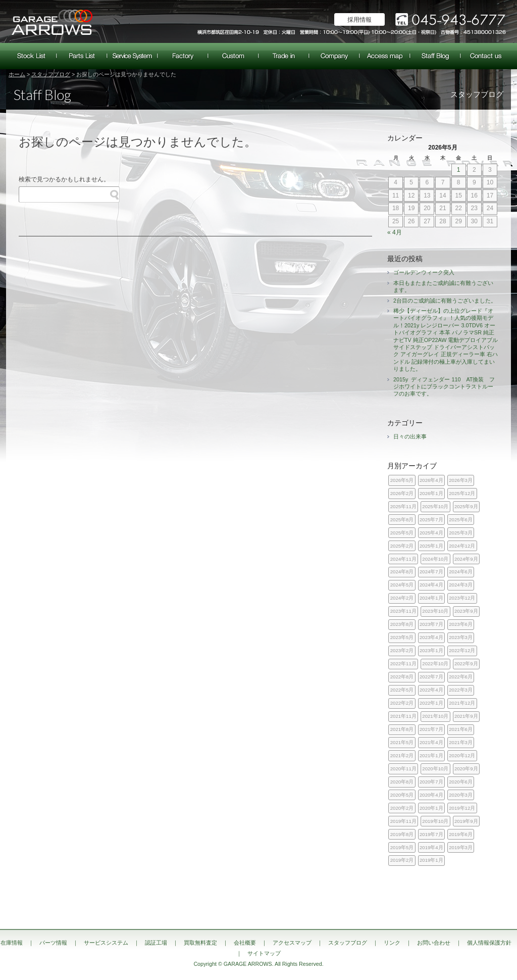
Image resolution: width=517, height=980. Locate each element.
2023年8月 (402, 624)
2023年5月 (402, 637)
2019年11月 (403, 821)
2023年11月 (403, 611)
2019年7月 (431, 834)
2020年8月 (402, 782)
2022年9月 (466, 664)
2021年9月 (466, 716)
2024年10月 (435, 559)
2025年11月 (403, 506)
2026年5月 (402, 480)
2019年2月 (402, 860)
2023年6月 (461, 624)
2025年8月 (402, 520)
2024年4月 (431, 585)
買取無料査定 (284, 56)
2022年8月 (402, 677)
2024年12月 (462, 546)
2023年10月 (435, 611)
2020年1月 (431, 808)
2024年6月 (461, 572)
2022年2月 (402, 703)
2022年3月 (461, 690)
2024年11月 (403, 559)
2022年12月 (462, 650)
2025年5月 (402, 533)
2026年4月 (431, 480)
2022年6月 (461, 677)
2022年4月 (431, 690)
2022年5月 (402, 690)
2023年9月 (466, 611)
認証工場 (183, 56)
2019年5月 (402, 847)
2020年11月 (403, 769)
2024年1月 (431, 598)
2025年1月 (431, 546)
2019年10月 (435, 821)
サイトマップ (264, 953)
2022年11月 (403, 664)
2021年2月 (402, 755)
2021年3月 (461, 742)
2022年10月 (435, 664)
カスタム (233, 56)
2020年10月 (435, 769)
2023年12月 (462, 598)
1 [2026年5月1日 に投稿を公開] (459, 170)
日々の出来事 (410, 436)
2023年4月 (431, 637)
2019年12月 (462, 808)
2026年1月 (431, 493)
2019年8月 (402, 834)
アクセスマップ (385, 56)
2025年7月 (431, 520)
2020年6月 (461, 782)
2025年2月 (402, 546)
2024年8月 (402, 572)
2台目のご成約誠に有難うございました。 (445, 301)
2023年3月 (461, 637)
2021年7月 (431, 729)
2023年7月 (431, 624)
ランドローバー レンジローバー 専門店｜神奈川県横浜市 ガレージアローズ (51, 21)
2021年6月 (461, 729)
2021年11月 (403, 716)
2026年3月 (461, 480)
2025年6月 (461, 520)
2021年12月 (462, 703)
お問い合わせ (486, 56)
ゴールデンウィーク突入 (424, 272)
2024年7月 (431, 572)
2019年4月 (431, 847)
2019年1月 (431, 860)
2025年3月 (461, 533)
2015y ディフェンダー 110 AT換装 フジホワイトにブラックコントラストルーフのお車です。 (444, 387)
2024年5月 (402, 585)
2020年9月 (466, 769)
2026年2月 (402, 493)
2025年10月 (435, 506)
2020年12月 (462, 755)
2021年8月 (402, 729)
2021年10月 (435, 716)
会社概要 (334, 56)
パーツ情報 (82, 56)
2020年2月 (402, 808)
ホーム (17, 74)
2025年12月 (462, 493)
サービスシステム (132, 56)
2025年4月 (431, 533)
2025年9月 (466, 506)
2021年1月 (431, 755)
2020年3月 (461, 795)
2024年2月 (402, 598)
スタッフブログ (435, 56)
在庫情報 (31, 56)
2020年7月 (431, 782)
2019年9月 (466, 821)
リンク (392, 943)
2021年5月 (402, 742)
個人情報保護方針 (489, 943)
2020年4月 (431, 795)
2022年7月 (431, 677)
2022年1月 (431, 703)
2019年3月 (461, 847)
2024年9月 (466, 559)
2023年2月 (402, 650)
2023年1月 (431, 650)
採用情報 (359, 20)
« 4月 (395, 232)
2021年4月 (431, 742)
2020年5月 (402, 795)
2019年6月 (461, 834)
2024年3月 (461, 585)
